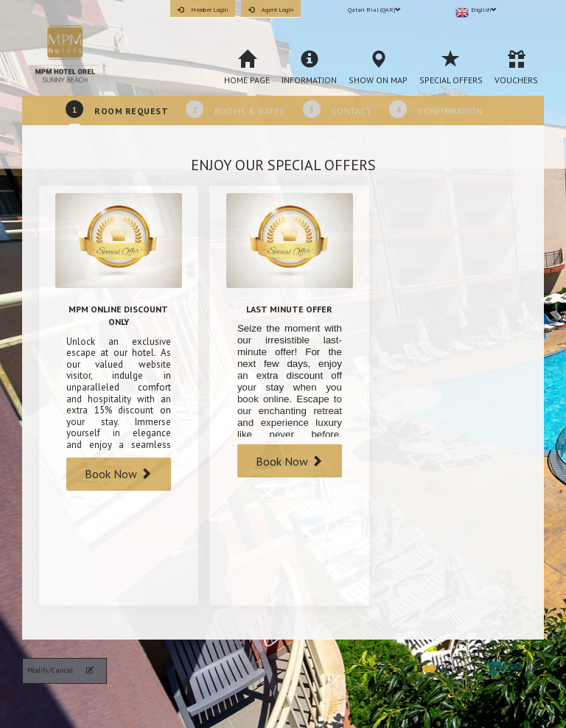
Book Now (118, 474)
